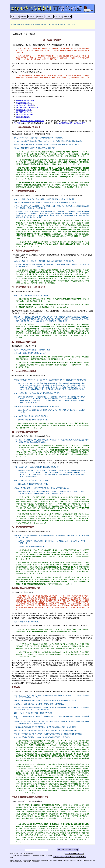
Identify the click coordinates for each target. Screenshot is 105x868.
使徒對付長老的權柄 (23, 117)
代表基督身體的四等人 (23, 103)
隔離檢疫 (23, 17)
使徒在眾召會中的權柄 (23, 112)
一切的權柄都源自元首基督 (25, 101)
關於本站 (14, 17)
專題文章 (31, 17)
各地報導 (57, 17)
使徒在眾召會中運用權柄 (24, 115)
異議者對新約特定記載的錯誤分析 (33, 121)
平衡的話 (17, 123)
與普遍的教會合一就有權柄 (25, 105)
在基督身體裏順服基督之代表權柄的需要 (71, 123)
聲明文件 (48, 17)
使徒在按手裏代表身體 (23, 110)
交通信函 (66, 17)
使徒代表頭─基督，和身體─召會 (27, 108)
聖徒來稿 (40, 17)
